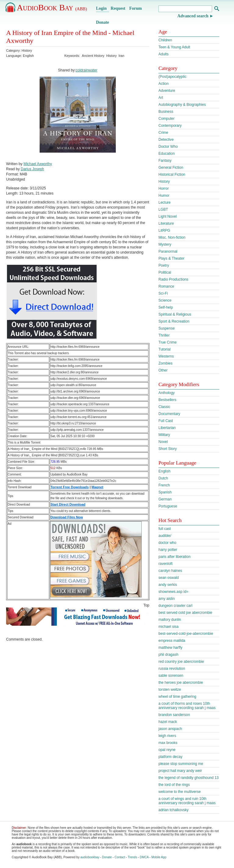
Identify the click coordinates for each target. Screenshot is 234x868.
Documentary (169, 414)
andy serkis (168, 585)
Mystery (165, 244)
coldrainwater (86, 70)
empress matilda (172, 641)
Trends (132, 857)
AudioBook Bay (52, 7)
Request (118, 8)
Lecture (165, 202)
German (165, 499)
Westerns (166, 356)
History (27, 50)
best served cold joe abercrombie (185, 613)
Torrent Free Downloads (69, 487)
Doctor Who (168, 147)
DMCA (144, 857)
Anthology (167, 393)
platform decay (170, 757)
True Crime (168, 342)
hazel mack (168, 722)
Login (101, 8)
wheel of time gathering (177, 697)
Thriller (164, 335)
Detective (166, 140)
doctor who (167, 543)
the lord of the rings (174, 785)
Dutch (163, 478)
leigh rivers (167, 736)
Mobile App (159, 857)
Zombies (165, 363)
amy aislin (167, 599)
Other (163, 370)
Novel (163, 442)
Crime (163, 133)
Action (163, 84)
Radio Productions (173, 279)
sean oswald (169, 578)
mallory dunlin (170, 620)
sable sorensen (171, 676)
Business (166, 112)
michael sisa (168, 627)
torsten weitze (170, 690)
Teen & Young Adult (174, 47)
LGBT (163, 209)
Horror (164, 188)
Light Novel (168, 216)
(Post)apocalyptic (172, 77)
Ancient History (93, 56)
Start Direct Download (68, 504)
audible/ (165, 536)
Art (161, 98)
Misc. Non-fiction (172, 237)
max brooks (168, 743)
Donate (103, 22)
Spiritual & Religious (175, 314)
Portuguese (168, 506)
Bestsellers (167, 400)
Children (165, 40)
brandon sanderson (174, 715)
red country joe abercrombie (181, 662)
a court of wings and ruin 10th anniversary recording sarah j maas (187, 801)
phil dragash (168, 655)
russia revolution (172, 669)
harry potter (168, 550)
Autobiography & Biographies (182, 105)
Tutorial (165, 349)
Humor (164, 195)
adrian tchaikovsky (174, 810)
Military (164, 435)
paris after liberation (174, 557)
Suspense (167, 328)
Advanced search (193, 16)
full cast (165, 529)
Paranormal (168, 251)
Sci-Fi (163, 293)
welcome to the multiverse (180, 792)
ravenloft (165, 564)
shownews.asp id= (173, 592)
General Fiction (171, 168)
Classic (164, 407)
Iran (121, 56)
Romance (166, 286)
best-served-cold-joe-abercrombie (186, 634)
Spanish (165, 492)
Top (146, 605)
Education (167, 154)
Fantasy (165, 161)
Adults (163, 54)
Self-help (166, 307)
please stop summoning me (181, 764)
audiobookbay (90, 857)
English (164, 471)
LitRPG (164, 230)
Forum (135, 8)
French (164, 485)
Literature (166, 223)
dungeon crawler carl (175, 606)
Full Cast (166, 421)
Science (165, 300)
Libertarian (167, 428)
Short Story (168, 449)
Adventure (167, 91)
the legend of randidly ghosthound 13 (189, 778)
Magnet (97, 487)
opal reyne (167, 750)
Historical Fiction (172, 175)
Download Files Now (67, 517)
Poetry (164, 265)
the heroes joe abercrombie (181, 683)
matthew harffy (170, 648)
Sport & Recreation (174, 321)
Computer (167, 119)
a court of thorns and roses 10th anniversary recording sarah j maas (187, 706)
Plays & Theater (171, 258)
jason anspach (170, 729)
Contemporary (170, 126)
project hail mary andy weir (180, 771)
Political (165, 272)
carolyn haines (170, 571)
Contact (120, 857)
